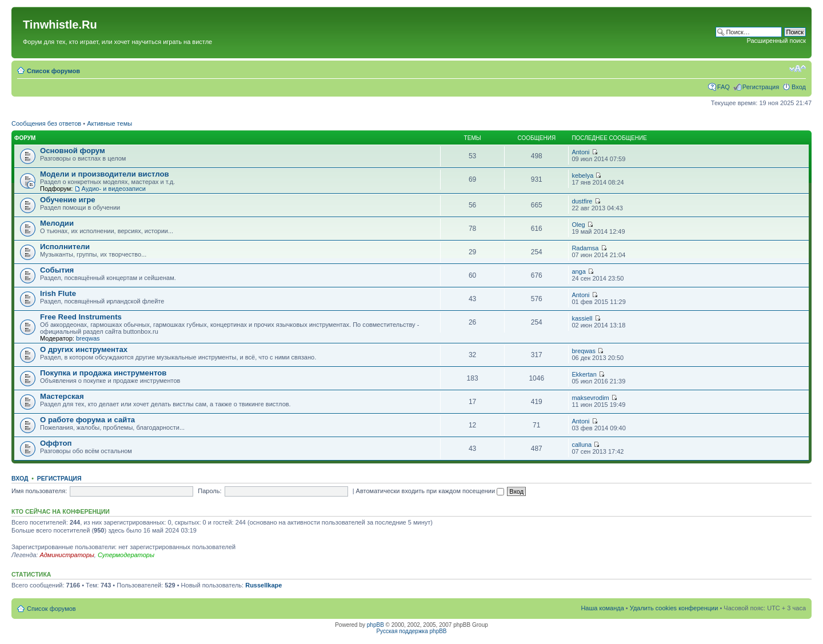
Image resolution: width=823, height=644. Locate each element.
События (57, 270)
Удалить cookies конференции (674, 608)
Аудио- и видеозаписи (113, 189)
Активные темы (109, 123)
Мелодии (57, 223)
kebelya (582, 175)
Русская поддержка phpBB (411, 631)
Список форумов (53, 71)
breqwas (88, 338)
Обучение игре (68, 200)
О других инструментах (84, 349)
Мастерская (62, 396)
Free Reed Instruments (81, 317)
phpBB (375, 625)
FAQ (724, 87)
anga (578, 271)
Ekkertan (584, 374)
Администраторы (67, 555)
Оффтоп (56, 443)
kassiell (582, 318)
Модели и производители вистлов (105, 174)
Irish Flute (58, 293)
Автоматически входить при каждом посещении (430, 491)
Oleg (578, 225)
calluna (582, 445)
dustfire (582, 201)
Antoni (580, 152)
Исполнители (65, 247)
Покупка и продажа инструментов (103, 373)
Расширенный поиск (776, 41)
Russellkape (263, 585)
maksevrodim (590, 398)
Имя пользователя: (39, 491)
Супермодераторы (126, 555)
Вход (799, 87)
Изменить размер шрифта (798, 69)
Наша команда (602, 608)
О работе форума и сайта (87, 420)
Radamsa (585, 248)
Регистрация (761, 87)
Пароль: (209, 491)
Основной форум (73, 151)
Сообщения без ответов (46, 123)
